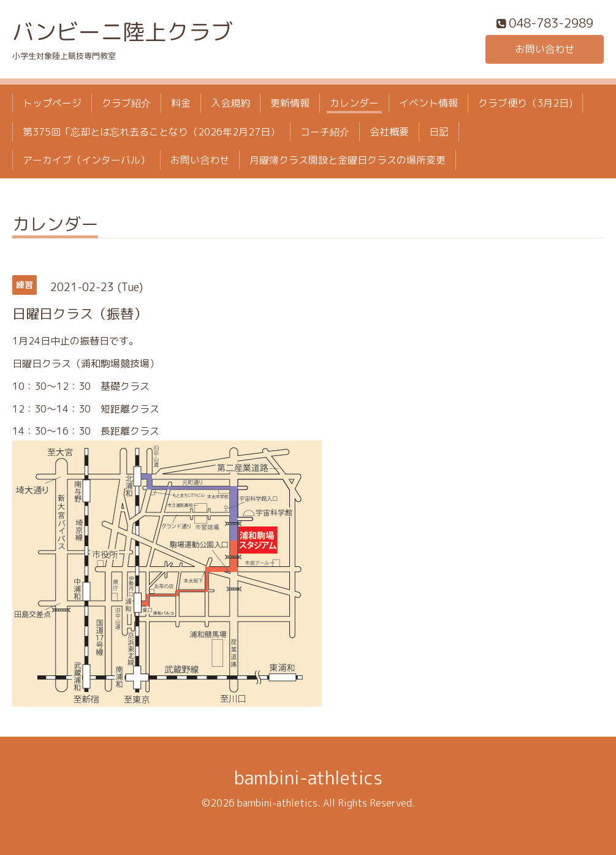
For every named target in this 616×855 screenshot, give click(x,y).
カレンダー (354, 103)
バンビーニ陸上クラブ (123, 32)
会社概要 (389, 132)
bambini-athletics (308, 778)
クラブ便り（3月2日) (525, 103)
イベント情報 (428, 103)
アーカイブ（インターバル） (86, 160)
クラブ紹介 (126, 103)
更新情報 (290, 103)
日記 (439, 132)
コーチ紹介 (325, 132)
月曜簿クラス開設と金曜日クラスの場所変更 (348, 160)
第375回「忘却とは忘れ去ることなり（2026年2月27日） (151, 132)
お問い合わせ (545, 49)
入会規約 (230, 103)
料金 (181, 103)
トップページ (52, 103)
